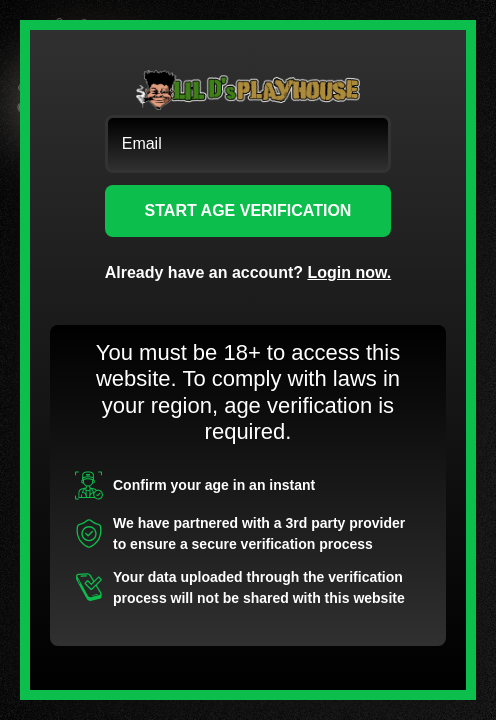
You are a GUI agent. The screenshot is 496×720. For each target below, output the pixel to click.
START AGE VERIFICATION (248, 210)
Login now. (349, 272)
